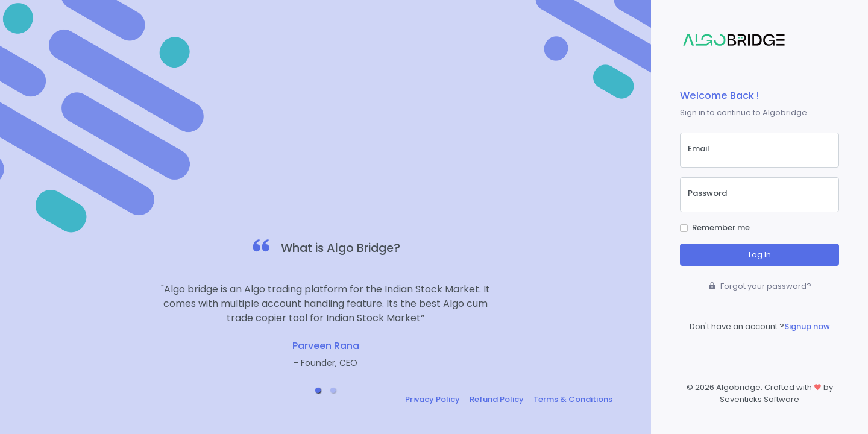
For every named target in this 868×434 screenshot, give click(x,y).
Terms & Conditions (573, 399)
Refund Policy (497, 399)
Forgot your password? (760, 286)
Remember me (721, 228)
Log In (760, 255)
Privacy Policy (432, 399)
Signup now (807, 326)
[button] (318, 390)
